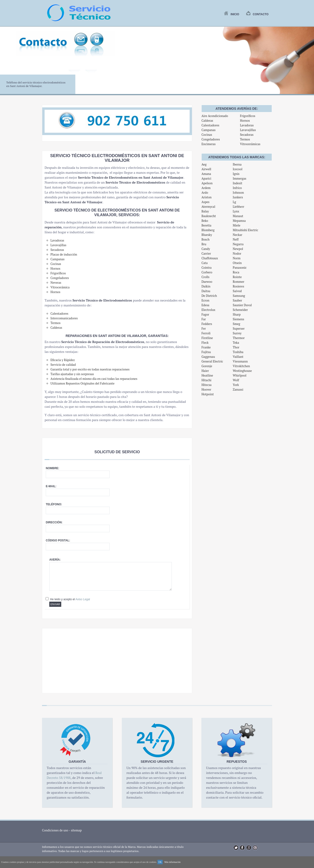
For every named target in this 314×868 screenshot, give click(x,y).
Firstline (207, 338)
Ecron (205, 300)
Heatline (207, 375)
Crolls (205, 277)
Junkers (238, 197)
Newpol (238, 249)
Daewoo (207, 282)
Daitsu (206, 291)
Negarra (238, 244)
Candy (206, 249)
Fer (204, 328)
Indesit (237, 183)
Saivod (237, 291)
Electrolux (208, 310)
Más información (173, 862)
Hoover (206, 389)
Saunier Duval (242, 305)
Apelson (207, 183)
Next (308, 63)
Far (204, 319)
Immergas (240, 178)
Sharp (237, 314)
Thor (236, 347)
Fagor (205, 314)
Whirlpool (240, 375)
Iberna (237, 164)
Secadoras (247, 135)
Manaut (238, 216)
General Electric (212, 361)
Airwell (206, 169)
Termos (245, 139)
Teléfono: (54, 504)
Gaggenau (208, 357)
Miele (237, 225)
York (236, 385)
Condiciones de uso (55, 830)
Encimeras (208, 144)
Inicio (232, 14)
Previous (6, 63)
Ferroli (206, 333)
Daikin (206, 286)
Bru (204, 244)
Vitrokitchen (241, 366)
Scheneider (240, 310)
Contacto (257, 14)
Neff (236, 239)
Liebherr (239, 207)
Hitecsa (206, 385)
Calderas (207, 121)
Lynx (236, 211)
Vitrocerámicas (250, 144)
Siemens (239, 319)
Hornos (245, 121)
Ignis (236, 174)
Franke (206, 347)
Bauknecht (209, 216)
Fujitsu (206, 352)
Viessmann (240, 361)
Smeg (237, 324)
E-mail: (51, 486)
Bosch (205, 239)
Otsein (237, 263)
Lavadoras (247, 125)
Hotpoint (207, 394)
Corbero (207, 272)
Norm (237, 258)
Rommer (239, 282)
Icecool (238, 169)
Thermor (239, 338)
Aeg (204, 164)
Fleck (205, 343)
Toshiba (238, 352)
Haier (205, 371)
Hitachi (206, 380)
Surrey (237, 333)
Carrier (206, 253)
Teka (236, 343)
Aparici (206, 178)
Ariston (206, 197)
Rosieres (238, 286)
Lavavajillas (248, 130)
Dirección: (54, 522)
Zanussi (238, 389)
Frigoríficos (247, 116)
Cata (204, 263)
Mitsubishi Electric (245, 230)
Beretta (206, 225)
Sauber (237, 300)
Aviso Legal (83, 599)
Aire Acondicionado (215, 116)
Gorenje (207, 366)
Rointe (237, 277)
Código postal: (58, 540)
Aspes (205, 202)
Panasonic (240, 268)
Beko (205, 221)
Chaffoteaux (210, 258)
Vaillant (238, 357)
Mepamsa (239, 221)
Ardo (205, 192)
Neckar (237, 235)
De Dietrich (209, 296)
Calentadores (210, 125)
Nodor (237, 253)
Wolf (236, 380)
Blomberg (208, 230)
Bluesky (207, 235)
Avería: (55, 560)
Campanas (208, 130)
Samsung (239, 296)
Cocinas (207, 135)
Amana (206, 174)
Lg (234, 202)
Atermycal (208, 207)
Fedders (207, 324)
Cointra (206, 268)
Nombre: (52, 468)
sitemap (76, 830)
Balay (205, 211)
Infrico (237, 188)
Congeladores (211, 139)
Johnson (238, 192)
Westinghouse (242, 371)
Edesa (205, 305)
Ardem (206, 188)
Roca (236, 272)
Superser (239, 328)
